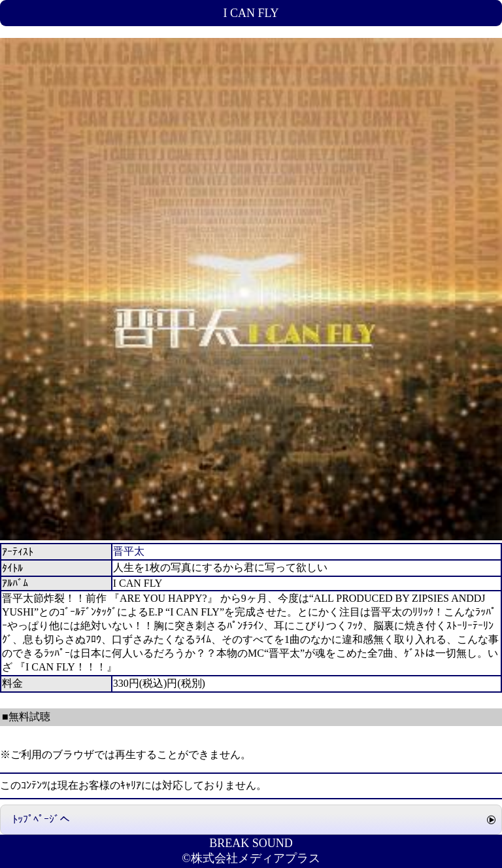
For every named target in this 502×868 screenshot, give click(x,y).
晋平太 (129, 551)
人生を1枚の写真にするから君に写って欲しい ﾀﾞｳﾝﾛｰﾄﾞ (102, 702)
